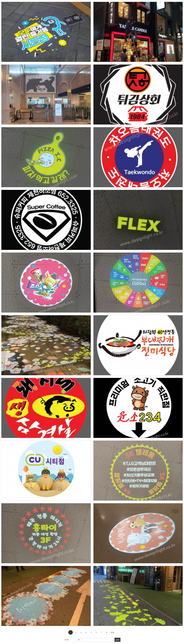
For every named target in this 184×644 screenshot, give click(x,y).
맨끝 (113, 632)
